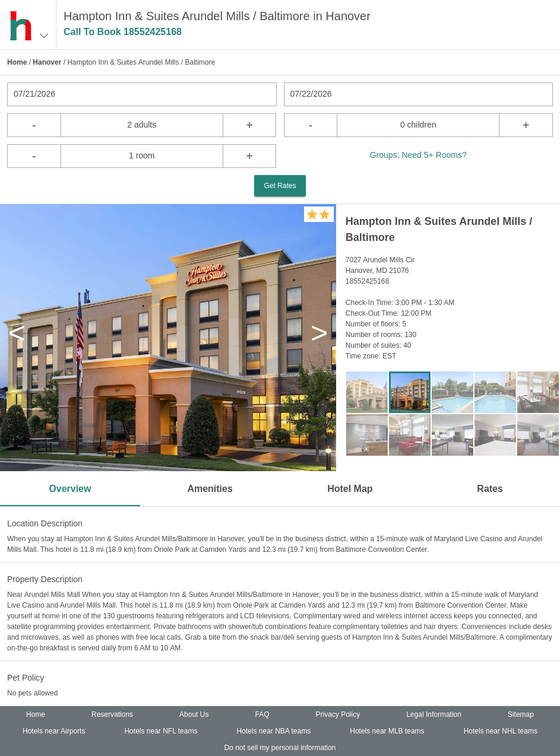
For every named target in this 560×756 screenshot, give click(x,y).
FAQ (262, 714)
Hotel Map (350, 489)
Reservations (112, 714)
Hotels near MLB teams (387, 731)
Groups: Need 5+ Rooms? (418, 155)
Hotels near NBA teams (273, 731)
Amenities (210, 489)
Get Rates (280, 186)
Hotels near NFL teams (161, 731)
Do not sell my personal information (280, 748)
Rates (490, 489)
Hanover (47, 62)
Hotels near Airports (54, 731)
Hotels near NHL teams (501, 731)
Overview (70, 489)
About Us (194, 714)
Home (17, 62)
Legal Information (434, 714)
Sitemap (521, 714)
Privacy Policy (338, 714)
